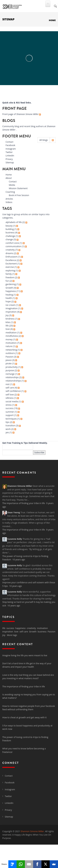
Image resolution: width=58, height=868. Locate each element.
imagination (12, 308)
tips (7, 422)
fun (7, 281)
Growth (9, 288)
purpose (10, 370)
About (9, 178)
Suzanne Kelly (15, 539)
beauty (9, 226)
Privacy (9, 159)
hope (8, 301)
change (9, 239)
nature (9, 346)
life (7, 326)
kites (8, 322)
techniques (11, 419)
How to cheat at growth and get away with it (24, 717)
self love (10, 395)
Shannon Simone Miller (20, 486)
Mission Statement (18, 188)
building (10, 229)
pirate (9, 363)
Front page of (21, 114)
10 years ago (19, 560)
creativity (10, 250)
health (9, 298)
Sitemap (10, 162)
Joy (7, 315)
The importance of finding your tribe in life (24, 503)
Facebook (10, 145)
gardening (11, 284)
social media (12, 401)
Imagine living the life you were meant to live (25, 655)
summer (10, 412)
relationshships (13, 381)
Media (12, 185)
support (10, 415)
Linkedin (10, 156)
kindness (10, 319)
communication (13, 246)
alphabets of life (14, 222)
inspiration (11, 312)
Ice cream (10, 305)
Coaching (10, 192)
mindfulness (12, 336)
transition (10, 425)
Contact (9, 142)
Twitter (9, 152)
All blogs (44, 140)
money (9, 339)
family (9, 274)
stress (9, 405)
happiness (11, 291)
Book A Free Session (19, 195)
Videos (9, 202)
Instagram (11, 149)
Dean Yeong (14, 512)
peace (9, 360)
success (9, 408)
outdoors (10, 353)
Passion (9, 357)
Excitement (11, 264)
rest (8, 384)
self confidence (13, 391)
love (8, 329)
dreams (9, 253)
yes (7, 432)
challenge (10, 236)
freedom (10, 277)
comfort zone (12, 243)
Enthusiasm (11, 257)
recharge (10, 374)
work (8, 429)
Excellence (11, 260)
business (10, 232)
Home (52, 20)
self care (10, 388)
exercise (10, 267)
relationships (12, 377)
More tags (12, 635)
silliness (10, 398)
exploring (10, 270)
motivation (11, 343)
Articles (9, 199)
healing (9, 295)
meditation (11, 333)
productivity (12, 367)
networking (11, 350)
